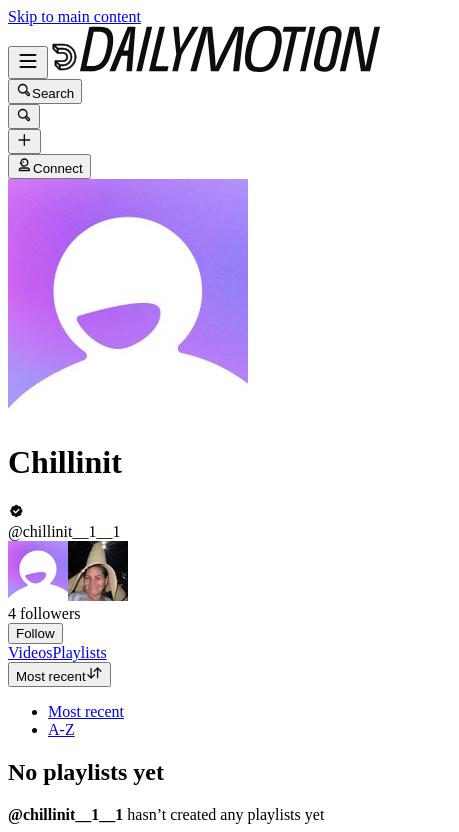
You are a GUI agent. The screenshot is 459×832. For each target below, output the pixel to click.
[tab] (30, 652)
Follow (35, 633)
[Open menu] (28, 62)
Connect (49, 166)
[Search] (24, 116)
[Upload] (24, 141)
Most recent (59, 674)
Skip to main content (74, 16)
